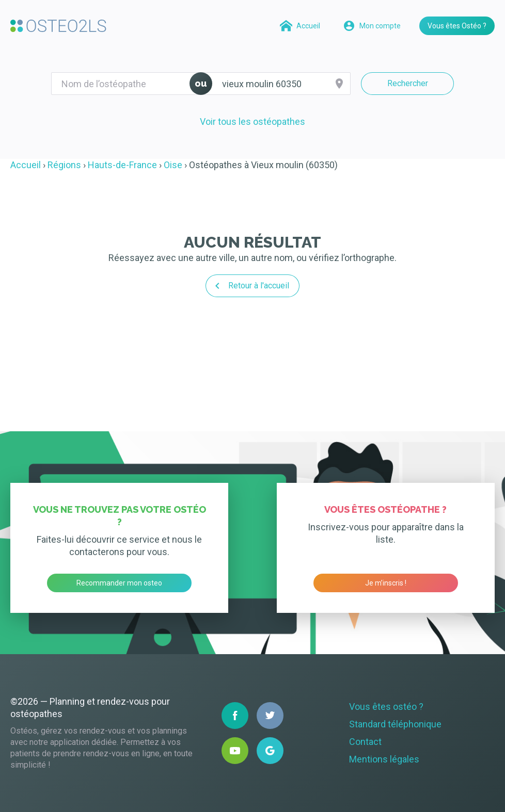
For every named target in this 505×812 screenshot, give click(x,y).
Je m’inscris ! (386, 583)
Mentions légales (384, 759)
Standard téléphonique (395, 724)
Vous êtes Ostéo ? (457, 26)
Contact (365, 742)
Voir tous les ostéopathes (253, 121)
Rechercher (408, 83)
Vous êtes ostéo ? (386, 707)
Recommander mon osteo (119, 583)
